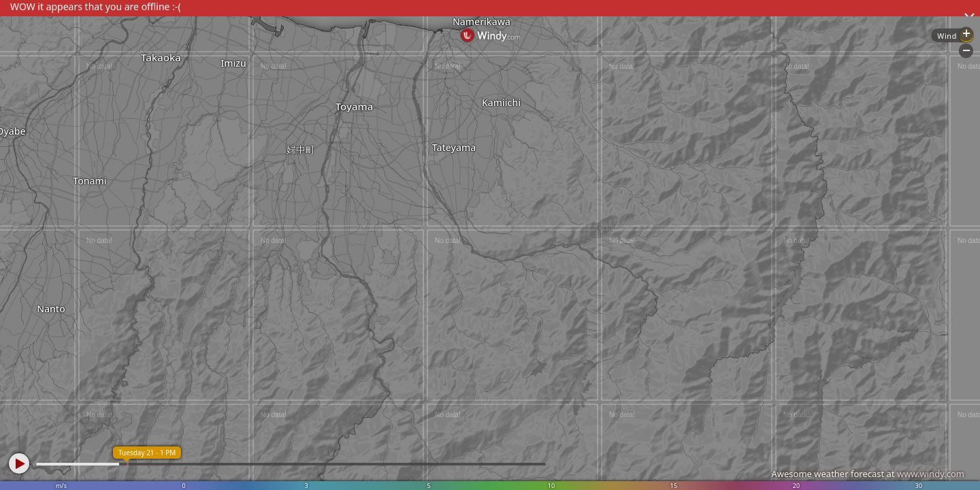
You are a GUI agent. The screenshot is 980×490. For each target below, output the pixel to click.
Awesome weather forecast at (868, 474)
